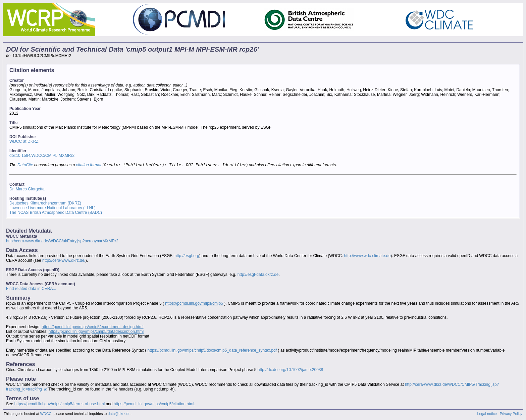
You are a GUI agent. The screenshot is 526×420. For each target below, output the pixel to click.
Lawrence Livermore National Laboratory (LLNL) (52, 208)
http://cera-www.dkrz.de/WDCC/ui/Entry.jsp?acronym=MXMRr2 (62, 242)
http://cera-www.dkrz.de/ (64, 261)
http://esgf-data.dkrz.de (258, 275)
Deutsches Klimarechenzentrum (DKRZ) (45, 204)
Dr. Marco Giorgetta (27, 190)
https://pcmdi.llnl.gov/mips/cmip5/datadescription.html (96, 332)
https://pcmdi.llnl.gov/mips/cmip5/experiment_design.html (92, 327)
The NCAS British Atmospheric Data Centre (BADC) (56, 213)
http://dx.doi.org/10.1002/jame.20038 (290, 370)
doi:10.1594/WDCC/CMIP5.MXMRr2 (42, 156)
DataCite (25, 166)
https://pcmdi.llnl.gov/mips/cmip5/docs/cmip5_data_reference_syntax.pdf (212, 351)
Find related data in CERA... (31, 289)
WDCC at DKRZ (24, 141)
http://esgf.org (187, 256)
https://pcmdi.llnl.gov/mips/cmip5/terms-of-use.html (60, 405)
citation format (89, 166)
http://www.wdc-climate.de (367, 256)
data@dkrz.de (119, 414)
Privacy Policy (511, 414)
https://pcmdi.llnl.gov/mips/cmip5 (194, 304)
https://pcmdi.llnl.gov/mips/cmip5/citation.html (154, 405)
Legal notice (487, 414)
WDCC (46, 414)
